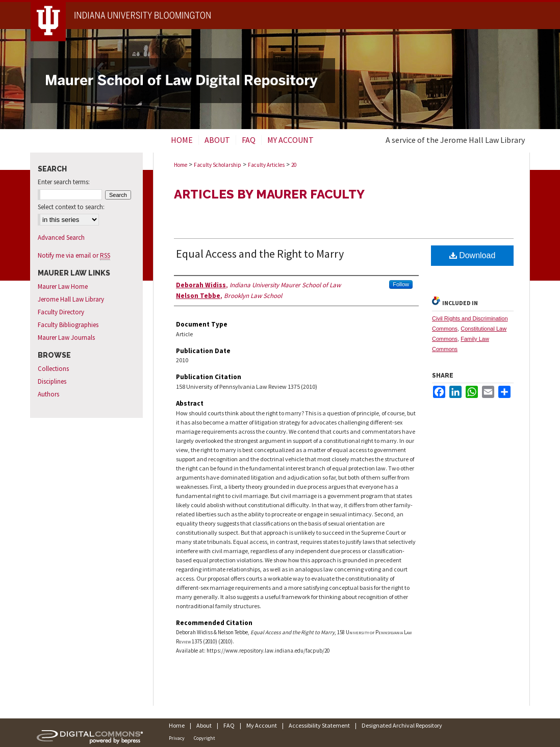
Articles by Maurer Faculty (269, 194)
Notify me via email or (74, 255)
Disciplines (52, 381)
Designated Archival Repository (402, 725)
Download (473, 255)
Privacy (177, 738)
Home (181, 165)
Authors (48, 394)
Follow (401, 284)
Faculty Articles (266, 165)
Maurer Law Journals (66, 338)
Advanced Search (61, 238)
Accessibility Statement (319, 725)
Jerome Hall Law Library (71, 299)
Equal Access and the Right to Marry (260, 254)
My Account (262, 725)
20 (294, 165)
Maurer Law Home (63, 287)
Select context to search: (71, 207)
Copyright (205, 738)
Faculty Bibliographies (68, 325)
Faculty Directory (61, 312)
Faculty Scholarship (218, 165)
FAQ (229, 725)
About (204, 725)
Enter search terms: (64, 182)
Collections (53, 369)
